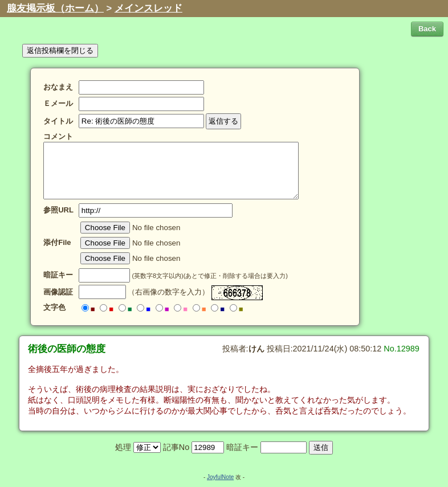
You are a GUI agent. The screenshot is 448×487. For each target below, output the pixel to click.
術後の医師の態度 (67, 349)
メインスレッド (148, 8)
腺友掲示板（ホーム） (55, 8)
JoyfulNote (220, 477)
